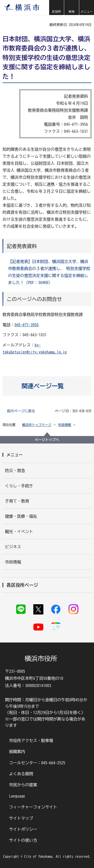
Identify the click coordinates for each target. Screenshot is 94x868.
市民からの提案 (23, 785)
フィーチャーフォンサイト (33, 807)
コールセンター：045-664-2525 (37, 763)
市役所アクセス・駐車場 (31, 740)
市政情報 (65, 425)
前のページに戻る (21, 411)
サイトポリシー (23, 829)
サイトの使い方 (23, 840)
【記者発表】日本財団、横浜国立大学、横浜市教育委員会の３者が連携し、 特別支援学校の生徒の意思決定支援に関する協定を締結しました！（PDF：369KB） (49, 272)
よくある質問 (21, 774)
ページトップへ (47, 440)
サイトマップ (21, 818)
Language (17, 796)
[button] (56, 7)
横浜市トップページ (37, 425)
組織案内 (17, 751)
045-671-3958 (27, 325)
